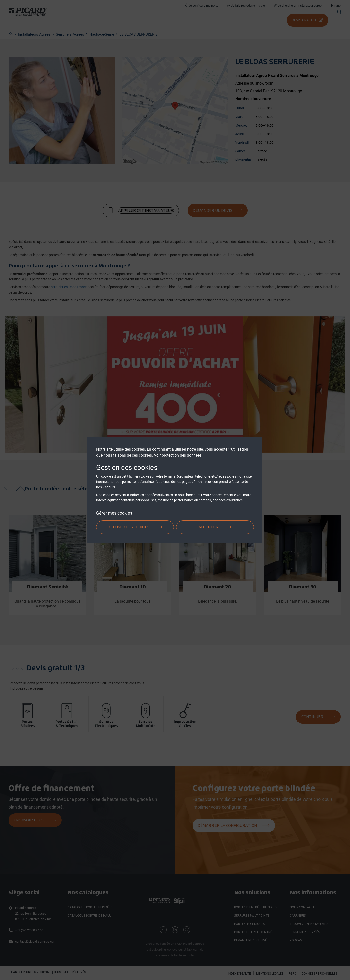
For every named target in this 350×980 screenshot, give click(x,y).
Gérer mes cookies (114, 513)
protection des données (182, 455)
